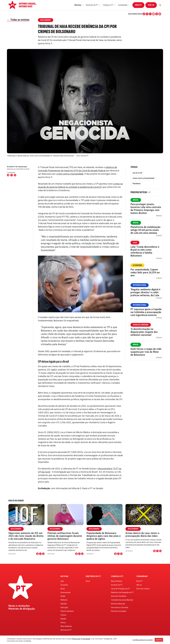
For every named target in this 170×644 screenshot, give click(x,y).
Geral (88, 581)
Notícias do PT (66, 630)
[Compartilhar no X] (40, 554)
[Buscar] (160, 5)
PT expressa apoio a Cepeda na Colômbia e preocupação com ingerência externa (146, 312)
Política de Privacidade (81, 639)
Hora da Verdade (141, 325)
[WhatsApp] (157, 14)
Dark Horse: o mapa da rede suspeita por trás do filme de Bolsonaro (146, 352)
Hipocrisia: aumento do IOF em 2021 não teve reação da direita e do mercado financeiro (26, 536)
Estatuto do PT (117, 585)
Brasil (136, 200)
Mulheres (64, 600)
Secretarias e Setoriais (120, 607)
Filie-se (151, 5)
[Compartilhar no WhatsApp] (15, 175)
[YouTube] (153, 14)
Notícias (64, 576)
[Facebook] (144, 14)
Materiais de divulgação (22, 609)
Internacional (140, 285)
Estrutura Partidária (119, 596)
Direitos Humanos (67, 611)
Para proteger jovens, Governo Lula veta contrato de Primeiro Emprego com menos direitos (146, 209)
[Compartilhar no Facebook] (8, 175)
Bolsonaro (16, 529)
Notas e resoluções (19, 606)
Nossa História (116, 581)
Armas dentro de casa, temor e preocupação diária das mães (142, 534)
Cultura (63, 615)
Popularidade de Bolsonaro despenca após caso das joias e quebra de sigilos (104, 536)
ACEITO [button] (159, 640)
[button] (79, 5)
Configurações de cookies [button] (143, 640)
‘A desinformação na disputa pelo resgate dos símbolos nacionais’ (144, 332)
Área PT (138, 5)
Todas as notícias (18, 20)
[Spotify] (160, 14)
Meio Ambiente (66, 626)
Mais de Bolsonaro (16, 501)
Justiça (63, 623)
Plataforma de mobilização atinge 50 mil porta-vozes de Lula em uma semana (145, 230)
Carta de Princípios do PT (121, 589)
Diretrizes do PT (93, 576)
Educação (64, 607)
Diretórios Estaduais (119, 611)
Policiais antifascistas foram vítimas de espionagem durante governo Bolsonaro (65, 536)
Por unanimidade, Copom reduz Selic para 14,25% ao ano (145, 272)
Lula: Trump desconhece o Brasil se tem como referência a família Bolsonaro (145, 251)
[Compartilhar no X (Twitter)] (12, 175)
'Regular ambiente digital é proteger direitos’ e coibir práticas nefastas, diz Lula (145, 292)
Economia (137, 265)
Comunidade (142, 576)
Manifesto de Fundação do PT (122, 592)
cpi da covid (137, 173)
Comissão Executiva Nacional (122, 600)
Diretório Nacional (118, 604)
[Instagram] (147, 14)
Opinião (63, 619)
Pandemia (137, 184)
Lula (135, 243)
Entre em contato (143, 589)
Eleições (64, 604)
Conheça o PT (117, 576)
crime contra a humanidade (70, 174)
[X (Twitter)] (150, 14)
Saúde (63, 596)
